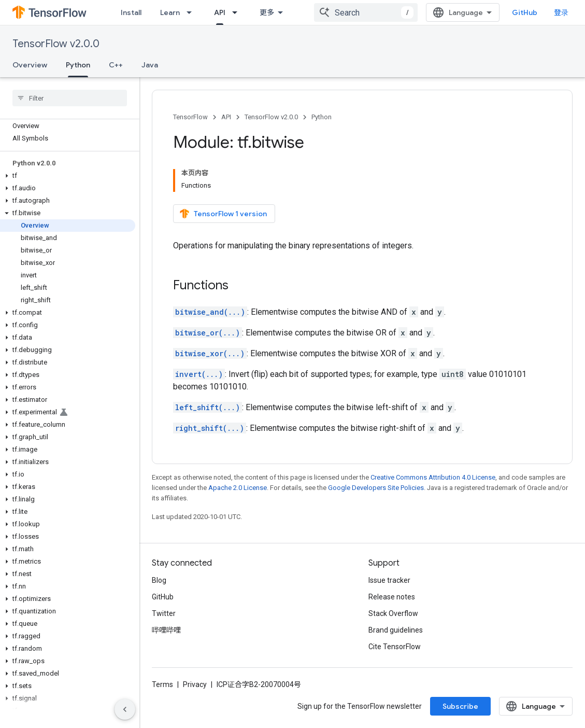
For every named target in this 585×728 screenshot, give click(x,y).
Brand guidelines (396, 630)
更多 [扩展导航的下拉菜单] (267, 12)
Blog (159, 580)
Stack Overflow (393, 613)
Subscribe (460, 706)
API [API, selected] (220, 12)
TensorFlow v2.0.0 (56, 44)
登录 (561, 12)
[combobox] (366, 12)
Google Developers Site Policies (376, 488)
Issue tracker (389, 580)
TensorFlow (190, 117)
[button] (68, 176)
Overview (30, 65)
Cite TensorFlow (395, 647)
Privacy (195, 684)
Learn (170, 12)
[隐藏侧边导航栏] (125, 709)
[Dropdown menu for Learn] (192, 12)
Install (131, 12)
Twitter (164, 613)
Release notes (392, 597)
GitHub (525, 12)
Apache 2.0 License (238, 488)
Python (322, 117)
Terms (162, 684)
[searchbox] (70, 98)
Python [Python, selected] (78, 65)
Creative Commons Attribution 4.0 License (433, 477)
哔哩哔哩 (166, 630)
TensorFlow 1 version (223, 214)
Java (150, 65)
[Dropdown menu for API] (238, 12)
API (226, 117)
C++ (116, 65)
